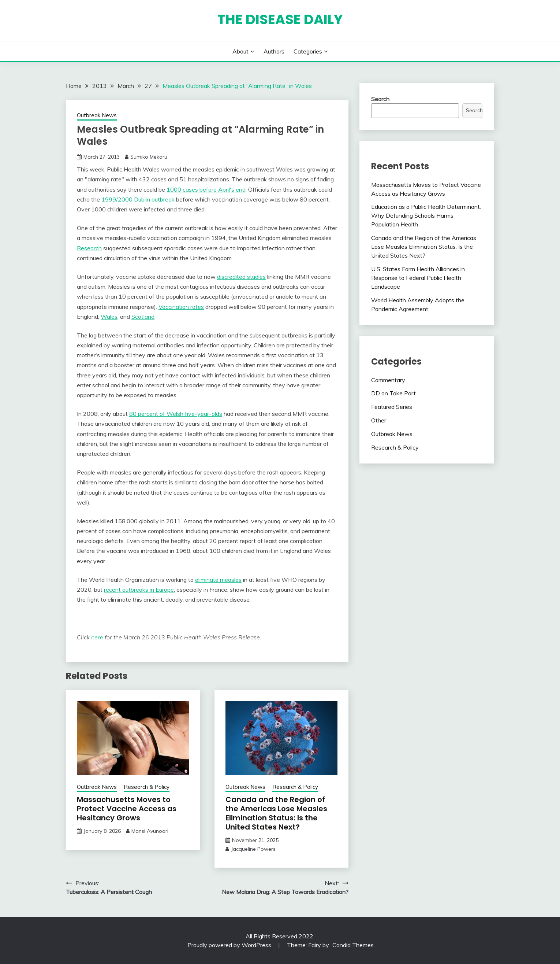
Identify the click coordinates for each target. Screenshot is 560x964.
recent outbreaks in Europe (139, 590)
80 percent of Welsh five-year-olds (176, 414)
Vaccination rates (181, 307)
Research (89, 248)
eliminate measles (218, 580)
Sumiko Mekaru (149, 157)
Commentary (388, 380)
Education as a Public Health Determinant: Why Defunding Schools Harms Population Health (426, 215)
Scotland (143, 317)
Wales (109, 317)
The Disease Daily (280, 19)
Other (379, 420)
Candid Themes (353, 945)
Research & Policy (147, 787)
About (240, 51)
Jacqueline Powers (253, 849)
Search (380, 99)
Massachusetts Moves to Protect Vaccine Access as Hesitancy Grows (127, 809)
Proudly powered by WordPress (230, 945)
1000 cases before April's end (206, 189)
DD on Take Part (393, 393)
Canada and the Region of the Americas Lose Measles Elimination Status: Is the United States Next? (276, 813)
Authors (274, 51)
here (97, 637)
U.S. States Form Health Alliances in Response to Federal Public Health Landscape (418, 278)
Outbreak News (97, 115)
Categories (308, 51)
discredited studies (241, 277)
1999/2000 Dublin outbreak (138, 199)
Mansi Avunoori (150, 831)
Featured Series (392, 407)
